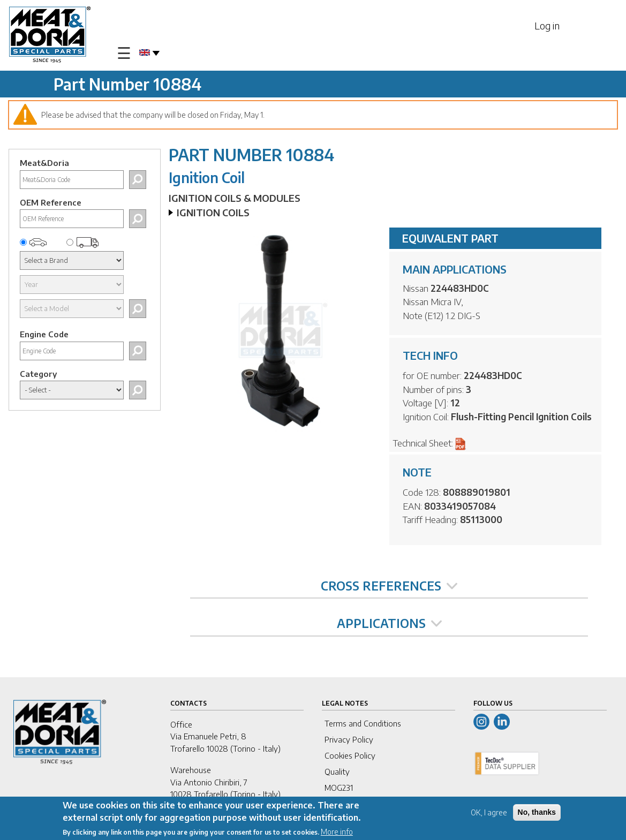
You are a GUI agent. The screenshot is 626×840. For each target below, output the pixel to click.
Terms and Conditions (363, 723)
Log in (547, 25)
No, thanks (537, 814)
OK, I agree (489, 814)
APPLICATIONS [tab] (389, 623)
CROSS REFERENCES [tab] (389, 586)
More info (337, 833)
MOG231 (339, 788)
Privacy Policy (349, 739)
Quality (337, 771)
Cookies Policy (350, 755)
